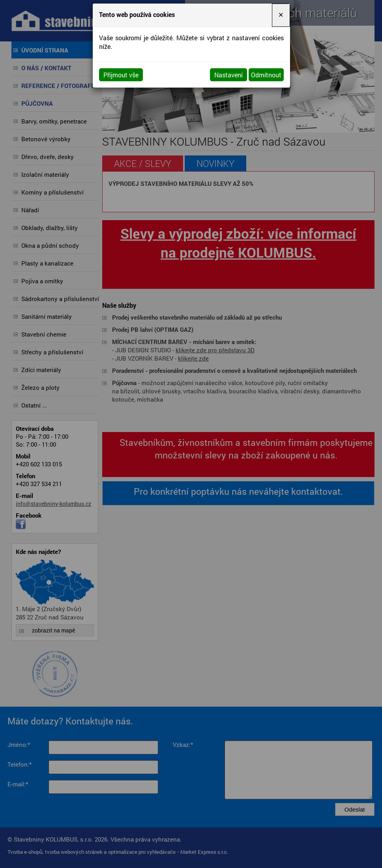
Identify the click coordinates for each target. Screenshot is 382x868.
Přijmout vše (121, 75)
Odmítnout (266, 75)
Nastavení (228, 75)
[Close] (281, 15)
